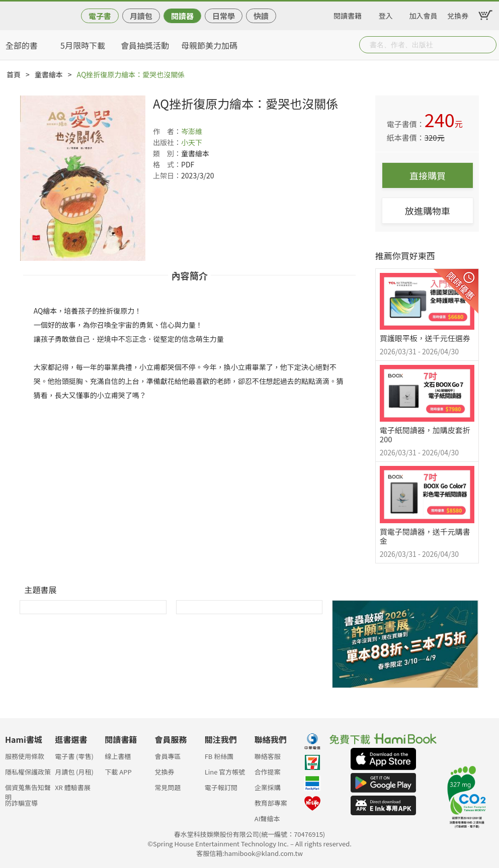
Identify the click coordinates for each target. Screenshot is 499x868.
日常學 (224, 16)
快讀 (261, 16)
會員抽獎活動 (145, 45)
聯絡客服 (268, 756)
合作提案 (268, 772)
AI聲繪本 (267, 818)
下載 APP (118, 772)
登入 (386, 14)
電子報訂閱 (221, 787)
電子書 (100, 16)
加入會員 (424, 14)
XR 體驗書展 (73, 787)
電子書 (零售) (74, 756)
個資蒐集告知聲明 (28, 790)
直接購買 (428, 175)
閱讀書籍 (348, 14)
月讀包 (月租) (74, 772)
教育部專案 (271, 803)
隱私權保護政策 (28, 772)
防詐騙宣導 (21, 803)
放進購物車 (428, 211)
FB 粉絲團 (219, 756)
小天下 (192, 142)
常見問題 (168, 787)
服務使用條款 (25, 756)
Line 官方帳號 (225, 772)
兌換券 (458, 14)
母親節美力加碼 (209, 45)
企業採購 (268, 787)
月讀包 (141, 16)
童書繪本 (49, 74)
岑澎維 (192, 131)
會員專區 (168, 756)
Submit (488, 45)
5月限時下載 (83, 45)
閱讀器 (182, 16)
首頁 (14, 74)
